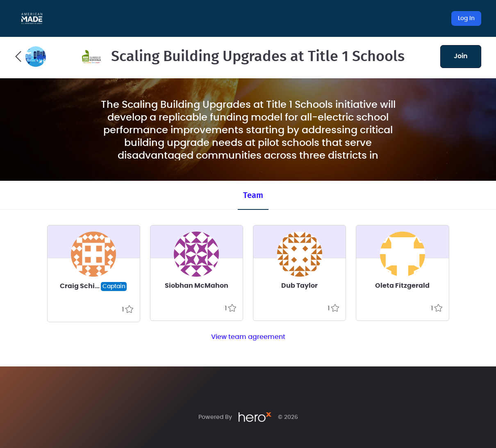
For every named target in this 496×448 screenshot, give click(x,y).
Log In (466, 18)
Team (253, 196)
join (461, 56)
